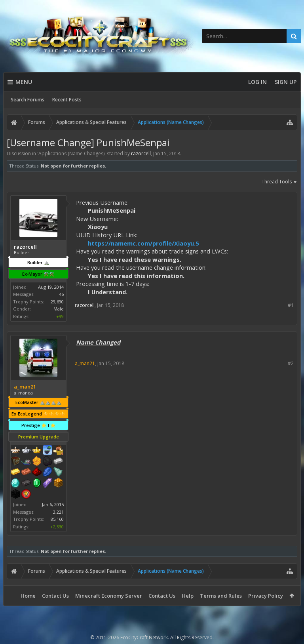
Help (188, 596)
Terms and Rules (221, 596)
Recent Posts (67, 100)
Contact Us (55, 596)
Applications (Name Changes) (71, 153)
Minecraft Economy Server (109, 596)
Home (28, 596)
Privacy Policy (266, 596)
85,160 (57, 519)
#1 (291, 305)
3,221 (58, 512)
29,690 (57, 302)
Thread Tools (279, 182)
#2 (291, 363)
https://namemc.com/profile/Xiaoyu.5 (143, 243)
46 (61, 294)
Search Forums (28, 100)
